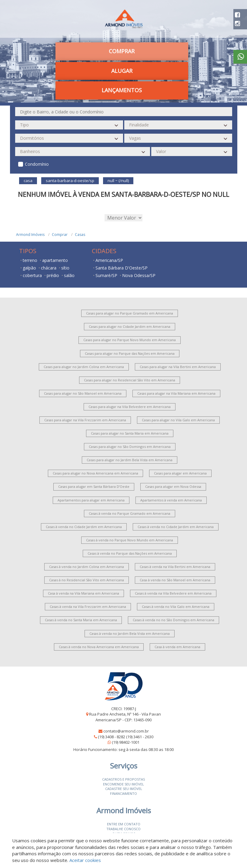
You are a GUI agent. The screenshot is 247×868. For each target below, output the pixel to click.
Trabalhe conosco (124, 829)
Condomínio (37, 164)
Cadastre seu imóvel (124, 789)
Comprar (122, 51)
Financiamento (124, 793)
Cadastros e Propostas (124, 779)
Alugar (122, 71)
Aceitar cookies (85, 860)
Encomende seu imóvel (124, 784)
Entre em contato (124, 824)
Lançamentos (122, 90)
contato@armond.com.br (126, 731)
